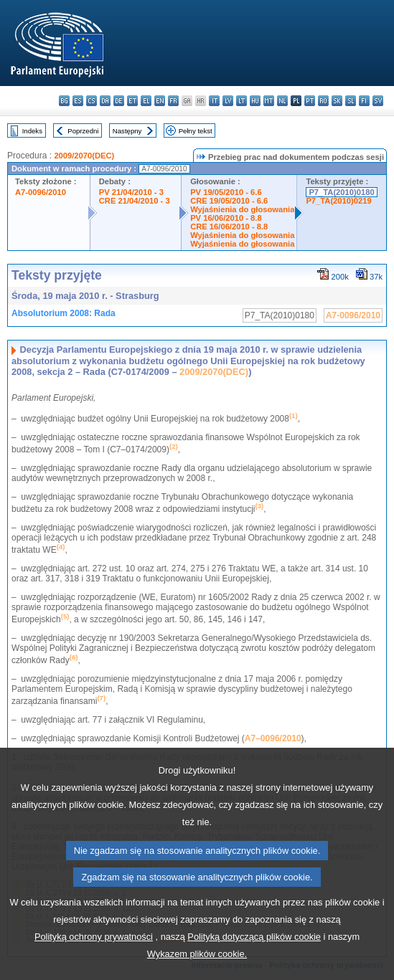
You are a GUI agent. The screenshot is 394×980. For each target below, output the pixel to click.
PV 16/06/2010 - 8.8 (226, 218)
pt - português (310, 101)
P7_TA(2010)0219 (338, 201)
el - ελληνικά (146, 101)
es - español (78, 101)
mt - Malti (269, 101)
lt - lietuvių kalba (241, 101)
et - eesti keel (132, 101)
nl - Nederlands (282, 101)
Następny (127, 131)
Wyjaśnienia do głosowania (242, 209)
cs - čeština (92, 101)
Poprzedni (83, 131)
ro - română (323, 101)
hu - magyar (255, 101)
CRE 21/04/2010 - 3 (135, 201)
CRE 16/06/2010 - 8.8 (229, 227)
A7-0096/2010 (41, 192)
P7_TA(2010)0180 (341, 192)
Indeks (32, 131)
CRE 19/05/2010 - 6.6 (229, 201)
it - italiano (214, 101)
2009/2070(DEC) (84, 156)
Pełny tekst (196, 131)
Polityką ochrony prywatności (94, 963)
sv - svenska (378, 101)
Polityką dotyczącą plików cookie (254, 963)
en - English (160, 101)
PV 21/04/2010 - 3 (131, 192)
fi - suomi (364, 101)
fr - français (173, 101)
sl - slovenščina (351, 101)
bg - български (64, 101)
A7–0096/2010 (273, 738)
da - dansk (105, 101)
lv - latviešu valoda (228, 101)
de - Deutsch (119, 101)
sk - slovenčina (337, 101)
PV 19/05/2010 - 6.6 (226, 192)
